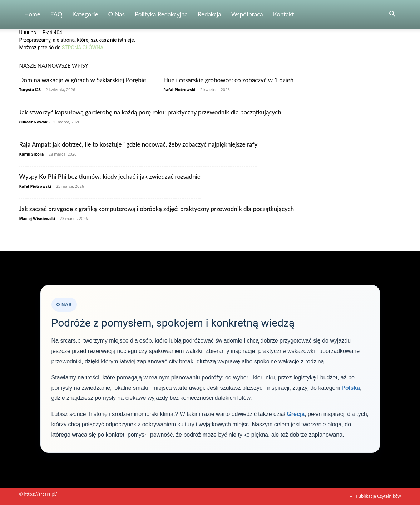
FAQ (56, 14)
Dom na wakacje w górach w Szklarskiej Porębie (83, 80)
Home (32, 14)
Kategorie (85, 14)
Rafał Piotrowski (179, 90)
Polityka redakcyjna (161, 14)
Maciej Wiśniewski (37, 218)
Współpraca (247, 14)
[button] (392, 15)
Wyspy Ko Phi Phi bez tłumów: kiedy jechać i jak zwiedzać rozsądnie (110, 176)
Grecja (296, 414)
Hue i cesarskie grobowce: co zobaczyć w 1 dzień (228, 80)
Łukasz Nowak (33, 122)
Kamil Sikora (32, 154)
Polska (351, 388)
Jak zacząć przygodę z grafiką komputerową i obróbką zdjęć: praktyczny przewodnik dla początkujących (157, 209)
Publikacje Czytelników (378, 496)
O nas (116, 14)
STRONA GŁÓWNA (83, 48)
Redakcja (209, 14)
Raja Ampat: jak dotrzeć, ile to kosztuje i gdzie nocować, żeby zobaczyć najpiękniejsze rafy (139, 144)
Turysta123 (30, 90)
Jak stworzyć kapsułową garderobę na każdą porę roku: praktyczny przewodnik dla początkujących (150, 112)
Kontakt (284, 14)
